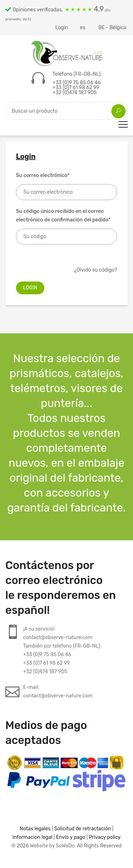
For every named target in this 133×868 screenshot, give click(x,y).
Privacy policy (105, 837)
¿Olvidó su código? (96, 270)
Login (62, 28)
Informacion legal (32, 837)
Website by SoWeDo (52, 846)
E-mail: (58, 692)
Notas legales (35, 829)
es (83, 28)
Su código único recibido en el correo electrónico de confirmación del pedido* (63, 216)
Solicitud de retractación (83, 829)
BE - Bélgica (113, 28)
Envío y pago (71, 837)
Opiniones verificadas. (58, 13)
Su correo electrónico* (43, 175)
